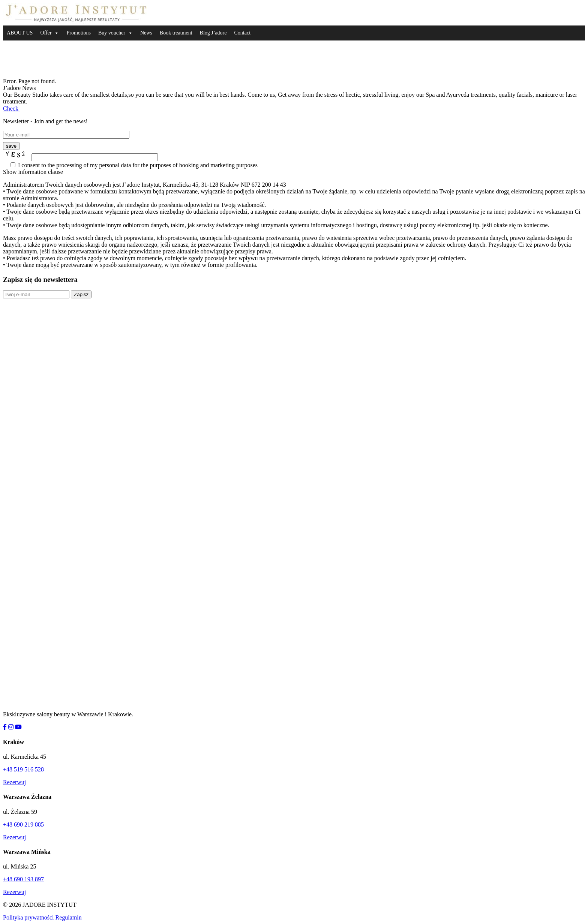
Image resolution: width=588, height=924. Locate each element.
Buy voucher (112, 33)
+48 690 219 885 (23, 824)
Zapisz (81, 294)
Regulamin (69, 917)
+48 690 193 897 (23, 879)
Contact (242, 33)
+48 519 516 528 (23, 769)
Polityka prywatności (28, 917)
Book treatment (176, 33)
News (146, 33)
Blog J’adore (213, 33)
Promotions (79, 33)
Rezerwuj (14, 782)
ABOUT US (20, 33)
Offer (46, 33)
